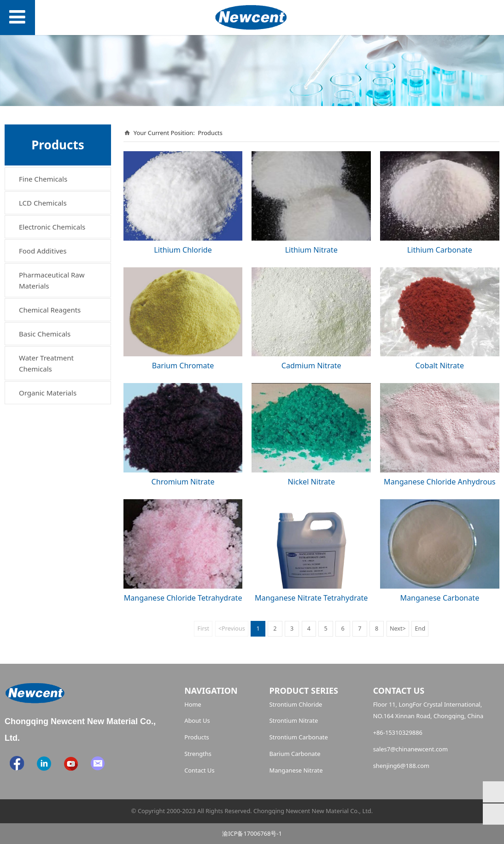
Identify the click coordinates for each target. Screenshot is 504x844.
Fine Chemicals (43, 179)
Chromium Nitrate (183, 482)
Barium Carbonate (295, 754)
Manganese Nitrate (296, 770)
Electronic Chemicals (52, 227)
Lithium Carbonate (440, 250)
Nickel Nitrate (311, 482)
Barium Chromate (183, 366)
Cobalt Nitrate (440, 366)
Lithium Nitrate (311, 250)
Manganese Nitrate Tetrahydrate (311, 598)
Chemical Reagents (50, 310)
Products (210, 133)
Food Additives (43, 251)
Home (193, 704)
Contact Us (199, 770)
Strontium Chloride (296, 704)
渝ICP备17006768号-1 (252, 833)
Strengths (198, 754)
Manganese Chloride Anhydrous (440, 482)
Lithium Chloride (183, 250)
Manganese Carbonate (440, 598)
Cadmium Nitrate (311, 366)
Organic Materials (48, 393)
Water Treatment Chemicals (46, 363)
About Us (197, 720)
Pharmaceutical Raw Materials (52, 280)
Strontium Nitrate (293, 720)
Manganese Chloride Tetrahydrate (183, 598)
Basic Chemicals (45, 334)
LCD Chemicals (43, 203)
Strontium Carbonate (298, 737)
